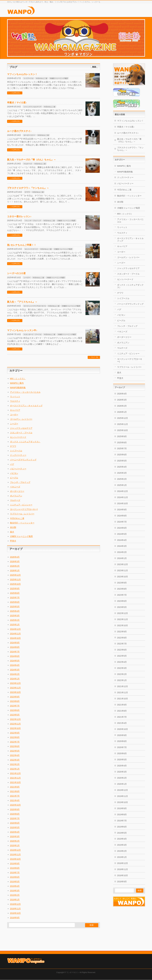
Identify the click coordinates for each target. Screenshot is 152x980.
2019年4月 (15, 886)
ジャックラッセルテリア (33, 107)
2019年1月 (15, 900)
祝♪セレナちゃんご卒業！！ (22, 245)
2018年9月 (15, 918)
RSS (94, 67)
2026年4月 (15, 557)
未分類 (13, 527)
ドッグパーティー (18, 455)
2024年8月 (15, 647)
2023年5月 (15, 715)
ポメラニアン (16, 496)
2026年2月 (15, 566)
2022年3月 (15, 760)
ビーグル (14, 478)
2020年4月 (15, 832)
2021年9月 (15, 787)
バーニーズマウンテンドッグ (23, 460)
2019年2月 (15, 895)
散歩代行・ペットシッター (22, 523)
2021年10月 (15, 782)
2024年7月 (15, 652)
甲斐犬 (13, 541)
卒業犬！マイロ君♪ (17, 103)
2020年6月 (15, 823)
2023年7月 (15, 706)
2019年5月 (15, 882)
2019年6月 (15, 877)
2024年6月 (15, 656)
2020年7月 (15, 818)
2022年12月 (15, 719)
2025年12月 (15, 575)
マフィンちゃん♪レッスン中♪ (22, 330)
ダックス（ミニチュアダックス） (25, 442)
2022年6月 (15, 746)
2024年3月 (15, 670)
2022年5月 (15, 751)
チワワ (27, 192)
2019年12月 (15, 850)
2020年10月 (15, 805)
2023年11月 (15, 688)
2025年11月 (15, 580)
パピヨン (14, 473)
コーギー (14, 415)
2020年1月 (15, 845)
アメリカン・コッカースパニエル (25, 392)
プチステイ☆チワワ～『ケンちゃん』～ (28, 188)
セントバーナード (31, 249)
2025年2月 (15, 620)
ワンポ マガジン (73, 954)
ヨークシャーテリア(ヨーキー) (35, 306)
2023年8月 (15, 701)
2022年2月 (15, 764)
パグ (12, 464)
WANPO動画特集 (18, 388)
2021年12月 (15, 773)
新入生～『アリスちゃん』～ (22, 302)
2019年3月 (15, 891)
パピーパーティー (18, 469)
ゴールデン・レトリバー (21, 419)
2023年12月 (15, 683)
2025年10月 (15, 584)
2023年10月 (15, 692)
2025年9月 (15, 589)
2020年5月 (15, 827)
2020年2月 (15, 841)
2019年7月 (15, 873)
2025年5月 (15, 607)
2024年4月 (15, 665)
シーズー (27, 278)
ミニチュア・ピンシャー (21, 505)
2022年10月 (15, 728)
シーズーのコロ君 (16, 273)
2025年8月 (15, 593)
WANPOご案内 (17, 383)
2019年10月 (15, 859)
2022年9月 (15, 733)
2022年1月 (15, 769)
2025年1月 (15, 625)
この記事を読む (15, 93)
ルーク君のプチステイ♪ (19, 131)
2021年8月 (15, 791)
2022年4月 (15, 755)
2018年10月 (15, 913)
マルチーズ (28, 164)
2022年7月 (15, 742)
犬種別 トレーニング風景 (59, 78)
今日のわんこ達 (42, 78)
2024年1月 (15, 679)
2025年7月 (15, 598)
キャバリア (15, 410)
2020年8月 (15, 814)
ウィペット (15, 397)
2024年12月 (15, 629)
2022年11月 (15, 724)
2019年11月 (15, 855)
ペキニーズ (15, 487)
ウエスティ (15, 401)
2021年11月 (15, 778)
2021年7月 (15, 796)
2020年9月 (15, 809)
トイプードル (29, 78)
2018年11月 (15, 909)
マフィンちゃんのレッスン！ (22, 74)
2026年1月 (15, 570)
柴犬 (12, 532)
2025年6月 (15, 602)
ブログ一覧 (94, 357)
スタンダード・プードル (33, 334)
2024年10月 (15, 638)
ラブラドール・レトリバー (22, 514)
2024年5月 (15, 661)
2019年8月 (15, 868)
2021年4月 (15, 800)
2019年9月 (15, 864)
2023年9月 (15, 697)
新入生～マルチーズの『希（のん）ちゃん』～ (32, 160)
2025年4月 (15, 611)
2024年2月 (15, 674)
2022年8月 (15, 737)
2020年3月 (15, 836)
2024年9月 (15, 643)
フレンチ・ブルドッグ (33, 221)
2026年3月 (15, 561)
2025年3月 (15, 616)
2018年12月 (15, 904)
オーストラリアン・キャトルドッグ (26, 406)
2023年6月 (15, 710)
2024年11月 (15, 634)
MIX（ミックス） (18, 379)
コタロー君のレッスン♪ (19, 216)
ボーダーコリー (29, 135)
